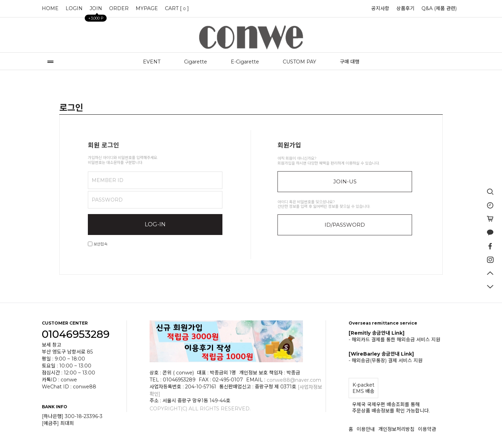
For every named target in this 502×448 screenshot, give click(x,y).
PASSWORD (107, 200)
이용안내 (366, 429)
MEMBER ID (108, 180)
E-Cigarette (245, 62)
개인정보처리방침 (396, 429)
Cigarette (196, 62)
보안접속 (98, 244)
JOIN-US (345, 181)
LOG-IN (155, 224)
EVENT (152, 62)
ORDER (119, 8)
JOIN (96, 10)
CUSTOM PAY (299, 62)
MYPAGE (147, 8)
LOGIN (74, 8)
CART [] (177, 8)
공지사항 (380, 8)
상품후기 (405, 8)
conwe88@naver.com (294, 380)
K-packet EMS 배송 (363, 388)
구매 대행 (350, 62)
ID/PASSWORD (345, 225)
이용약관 (427, 429)
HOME (50, 8)
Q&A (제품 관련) (439, 8)
